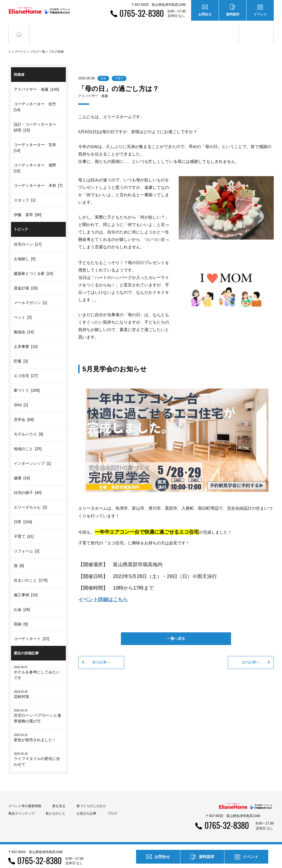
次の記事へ (251, 654)
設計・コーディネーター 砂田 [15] (37, 119)
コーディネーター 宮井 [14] (36, 139)
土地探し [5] (25, 251)
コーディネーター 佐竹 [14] (36, 99)
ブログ (256, 30)
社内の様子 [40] (28, 484)
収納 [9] (21, 616)
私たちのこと (56, 805)
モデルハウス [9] (29, 426)
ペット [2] (23, 309)
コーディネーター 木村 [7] (38, 177)
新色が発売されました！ (38, 729)
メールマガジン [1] (30, 294)
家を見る (59, 798)
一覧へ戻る (176, 630)
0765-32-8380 (142, 13)
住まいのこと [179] (31, 572)
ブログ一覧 (38, 43)
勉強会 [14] (24, 324)
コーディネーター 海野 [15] (36, 160)
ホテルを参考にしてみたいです (38, 664)
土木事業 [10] (26, 338)
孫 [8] (19, 557)
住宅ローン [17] (28, 236)
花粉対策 (38, 686)
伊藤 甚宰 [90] (28, 206)
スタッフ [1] (25, 192)
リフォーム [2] (27, 543)
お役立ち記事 (221, 30)
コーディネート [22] (31, 630)
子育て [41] (24, 528)
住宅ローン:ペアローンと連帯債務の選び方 (38, 708)
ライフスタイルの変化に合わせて (38, 751)
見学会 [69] (24, 411)
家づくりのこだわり (91, 798)
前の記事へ (101, 654)
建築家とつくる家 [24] (33, 265)
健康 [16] (22, 470)
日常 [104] (23, 514)
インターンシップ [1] (32, 455)
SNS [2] (21, 397)
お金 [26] (22, 601)
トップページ (17, 43)
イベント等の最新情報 (25, 798)
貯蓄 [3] (21, 353)
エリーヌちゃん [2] (30, 499)
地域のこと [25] (28, 440)
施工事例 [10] (26, 587)
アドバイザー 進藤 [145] (36, 81)
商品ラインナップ (21, 805)
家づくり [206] (27, 382)
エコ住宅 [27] (26, 367)
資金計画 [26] (26, 280)
